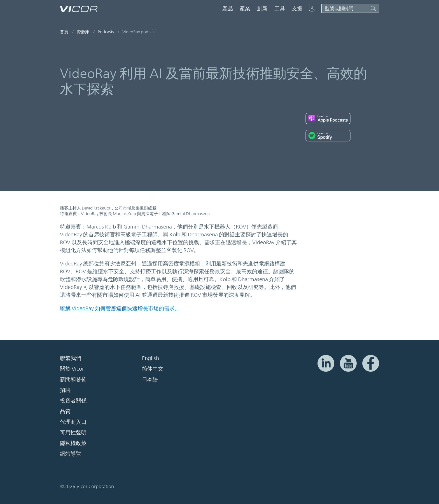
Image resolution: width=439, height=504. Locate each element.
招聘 (65, 390)
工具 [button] (280, 9)
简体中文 (153, 369)
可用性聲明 (73, 432)
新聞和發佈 (73, 379)
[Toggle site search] (350, 8)
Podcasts (106, 32)
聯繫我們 (71, 358)
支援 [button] (297, 9)
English (150, 358)
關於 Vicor (72, 369)
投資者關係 (73, 401)
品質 (65, 411)
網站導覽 (71, 454)
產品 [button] (228, 9)
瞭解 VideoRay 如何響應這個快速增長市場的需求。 (120, 308)
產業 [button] (245, 9)
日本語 (150, 379)
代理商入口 (73, 422)
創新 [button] (262, 9)
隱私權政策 (73, 443)
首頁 (64, 32)
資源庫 (83, 32)
